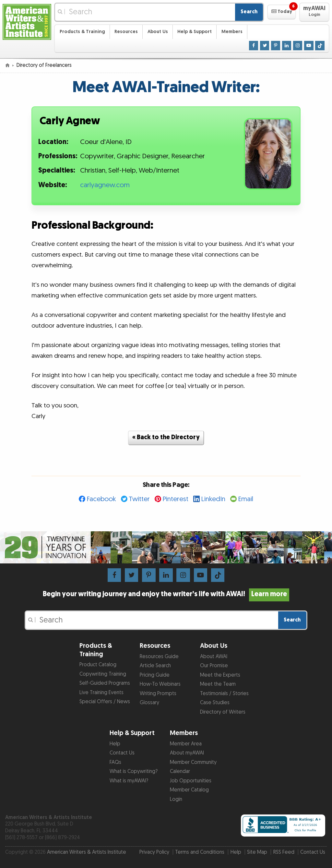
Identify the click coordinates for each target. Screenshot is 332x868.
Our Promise (214, 666)
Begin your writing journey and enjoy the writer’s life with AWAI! (166, 594)
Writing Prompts (158, 694)
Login (176, 799)
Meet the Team (218, 684)
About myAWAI (187, 753)
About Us (158, 32)
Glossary (149, 703)
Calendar (180, 772)
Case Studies (215, 703)
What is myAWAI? (129, 781)
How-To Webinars (160, 684)
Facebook (101, 499)
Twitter (139, 499)
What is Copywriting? (134, 772)
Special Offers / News (105, 702)
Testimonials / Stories (224, 694)
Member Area (186, 744)
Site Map (257, 852)
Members (232, 32)
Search (249, 12)
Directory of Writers (223, 712)
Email (246, 499)
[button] (282, 12)
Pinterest (175, 499)
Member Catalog (189, 790)
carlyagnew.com (105, 185)
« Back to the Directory (166, 437)
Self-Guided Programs (105, 683)
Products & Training (82, 32)
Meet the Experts (220, 675)
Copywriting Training (103, 674)
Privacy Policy (154, 852)
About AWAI (214, 657)
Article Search (155, 666)
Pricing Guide (155, 675)
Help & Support (195, 32)
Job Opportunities (191, 781)
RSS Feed (284, 852)
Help (115, 744)
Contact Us (122, 753)
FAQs (115, 762)
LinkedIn (213, 499)
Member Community (193, 762)
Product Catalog (98, 665)
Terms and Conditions (200, 852)
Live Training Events (101, 693)
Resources (126, 32)
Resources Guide (159, 657)
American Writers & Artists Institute (87, 852)
